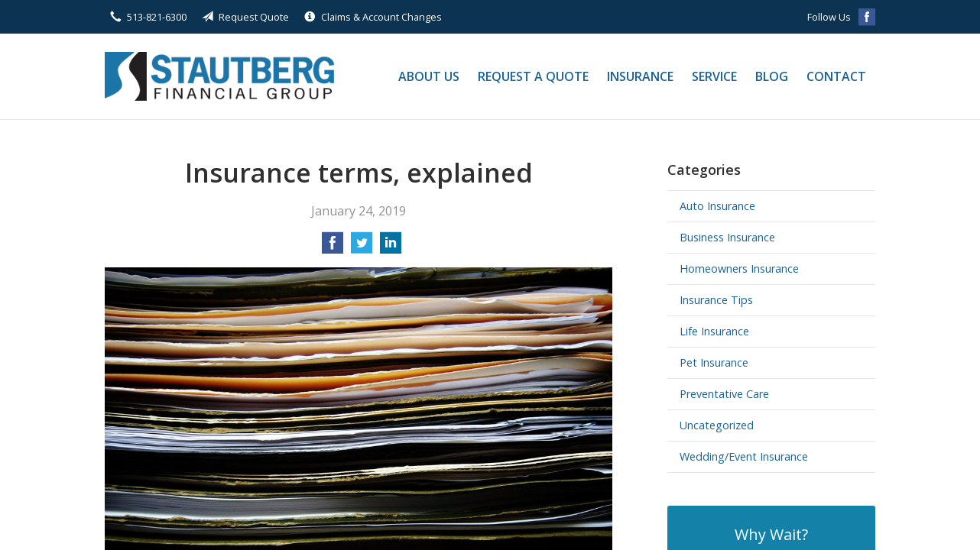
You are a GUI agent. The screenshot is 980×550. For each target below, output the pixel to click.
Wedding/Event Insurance (744, 456)
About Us (429, 76)
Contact (836, 76)
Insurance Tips (716, 300)
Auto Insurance (717, 206)
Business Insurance (727, 237)
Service (714, 76)
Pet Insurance (714, 362)
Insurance (640, 76)
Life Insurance (714, 331)
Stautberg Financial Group (219, 76)
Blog (772, 76)
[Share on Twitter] (362, 247)
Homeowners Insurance (739, 269)
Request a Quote (533, 76)
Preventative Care (724, 394)
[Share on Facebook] (333, 247)
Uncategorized (717, 425)
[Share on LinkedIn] (391, 247)
